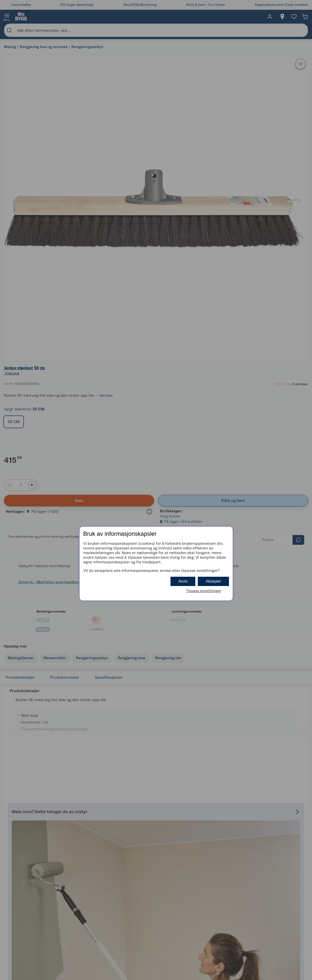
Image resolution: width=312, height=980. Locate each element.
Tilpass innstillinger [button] (204, 591)
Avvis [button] (183, 581)
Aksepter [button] (213, 581)
